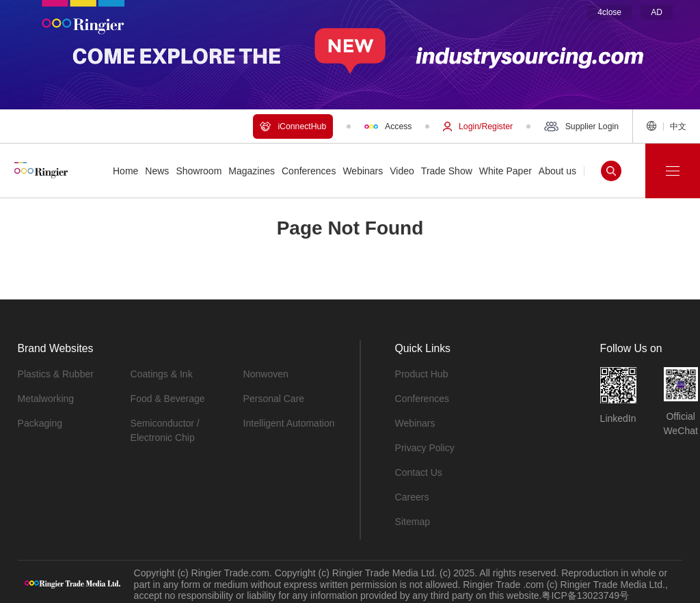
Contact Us (419, 472)
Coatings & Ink (162, 374)
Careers (412, 497)
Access (388, 126)
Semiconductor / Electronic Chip (165, 430)
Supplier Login (581, 126)
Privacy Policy (425, 448)
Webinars (415, 423)
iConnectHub (293, 126)
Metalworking (46, 399)
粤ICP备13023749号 (585, 595)
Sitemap (413, 522)
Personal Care (274, 399)
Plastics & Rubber (56, 374)
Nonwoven (266, 374)
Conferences (422, 399)
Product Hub (422, 374)
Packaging (40, 423)
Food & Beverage (168, 399)
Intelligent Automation (289, 423)
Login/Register (478, 126)
